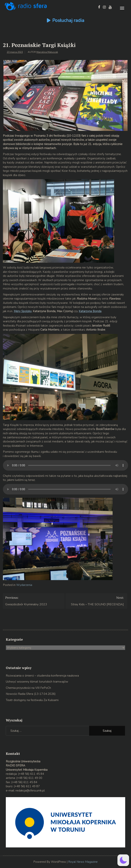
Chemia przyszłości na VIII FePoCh (28, 688)
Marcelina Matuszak (47, 52)
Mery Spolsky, (23, 311)
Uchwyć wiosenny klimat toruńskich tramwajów (37, 682)
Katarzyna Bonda (90, 311)
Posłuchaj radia (68, 20)
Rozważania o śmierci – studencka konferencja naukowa (42, 676)
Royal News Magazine (83, 862)
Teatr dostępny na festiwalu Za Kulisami (32, 700)
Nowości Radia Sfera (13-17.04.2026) (31, 694)
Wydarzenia (24, 585)
